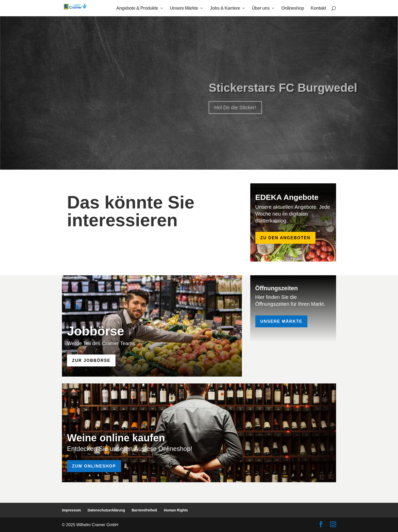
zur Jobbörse (91, 360)
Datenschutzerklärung (106, 510)
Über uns (261, 9)
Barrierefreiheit (144, 510)
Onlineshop (293, 9)
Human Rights (176, 510)
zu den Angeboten (286, 238)
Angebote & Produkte (137, 9)
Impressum (71, 510)
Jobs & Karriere (225, 9)
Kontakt (318, 9)
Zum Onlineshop (94, 466)
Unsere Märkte (184, 9)
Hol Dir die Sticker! (235, 114)
